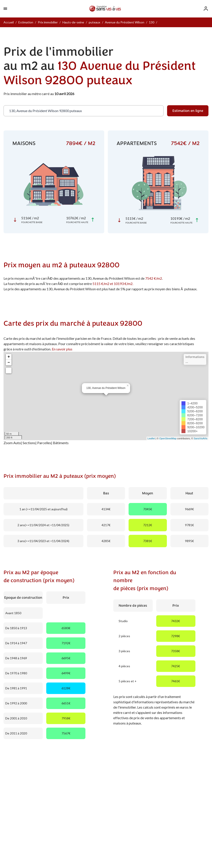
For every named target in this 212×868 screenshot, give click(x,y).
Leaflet (151, 438)
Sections (29, 443)
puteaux (94, 22)
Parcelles (44, 443)
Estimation (26, 22)
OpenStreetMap (168, 438)
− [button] (9, 363)
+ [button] (9, 357)
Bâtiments (61, 443)
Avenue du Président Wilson (125, 22)
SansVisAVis (200, 438)
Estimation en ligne (188, 111)
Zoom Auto (12, 443)
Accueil (9, 22)
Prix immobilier (48, 22)
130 (152, 22)
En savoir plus (62, 349)
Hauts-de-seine (73, 22)
